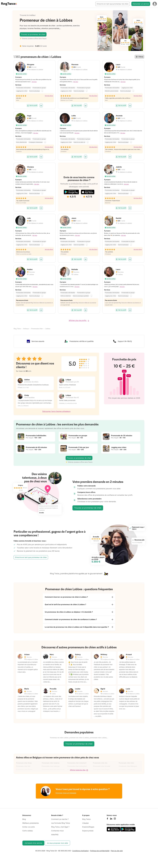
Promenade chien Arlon (126, 765)
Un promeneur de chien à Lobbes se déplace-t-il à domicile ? (69, 613)
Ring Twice (17, 329)
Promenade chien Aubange (51, 768)
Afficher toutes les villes (79, 772)
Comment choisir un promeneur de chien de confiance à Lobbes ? (71, 621)
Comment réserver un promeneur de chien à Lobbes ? (66, 597)
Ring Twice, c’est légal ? (60, 829)
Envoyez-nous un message (66, 795)
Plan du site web (117, 853)
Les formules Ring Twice (61, 825)
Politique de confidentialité (100, 853)
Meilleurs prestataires (31, 825)
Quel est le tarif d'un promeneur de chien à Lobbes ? (65, 605)
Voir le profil (32, 105)
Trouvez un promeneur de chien (33, 34)
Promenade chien (37, 329)
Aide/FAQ (55, 837)
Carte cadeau (28, 833)
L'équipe (85, 825)
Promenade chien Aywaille (102, 768)
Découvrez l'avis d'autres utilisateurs (56, 411)
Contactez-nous (57, 833)
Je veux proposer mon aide (57, 845)
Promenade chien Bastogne (128, 768)
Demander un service (141, 4)
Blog (24, 821)
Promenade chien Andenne (51, 765)
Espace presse (88, 833)
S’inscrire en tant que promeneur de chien (113, 4)
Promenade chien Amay (24, 765)
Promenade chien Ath (23, 768)
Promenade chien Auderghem (77, 768)
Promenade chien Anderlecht (77, 765)
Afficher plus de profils (79, 320)
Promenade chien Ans (100, 765)
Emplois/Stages (88, 829)
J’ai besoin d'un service (33, 845)
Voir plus (34, 82)
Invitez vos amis (29, 829)
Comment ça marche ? (60, 821)
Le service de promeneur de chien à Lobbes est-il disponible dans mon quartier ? (77, 629)
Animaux (26, 329)
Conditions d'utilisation (81, 853)
